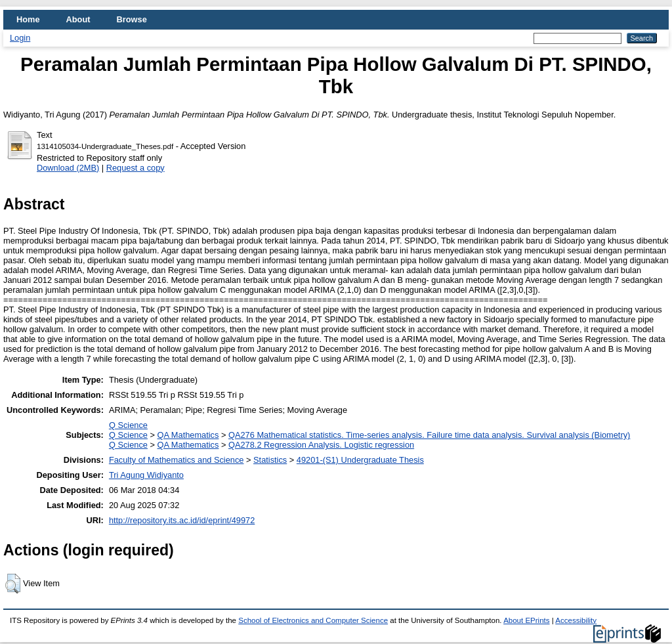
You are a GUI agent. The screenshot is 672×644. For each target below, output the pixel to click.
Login (20, 38)
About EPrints (526, 620)
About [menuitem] (78, 19)
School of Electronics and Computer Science (313, 620)
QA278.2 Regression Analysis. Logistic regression (321, 445)
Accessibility (576, 620)
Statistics (270, 460)
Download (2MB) (68, 168)
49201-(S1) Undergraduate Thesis (360, 460)
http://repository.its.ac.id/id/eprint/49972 (182, 520)
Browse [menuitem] (132, 19)
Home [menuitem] (28, 19)
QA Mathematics (188, 435)
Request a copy (136, 168)
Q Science (128, 425)
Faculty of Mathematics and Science (177, 460)
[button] (13, 584)
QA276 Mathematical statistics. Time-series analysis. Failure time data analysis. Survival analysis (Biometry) (429, 435)
